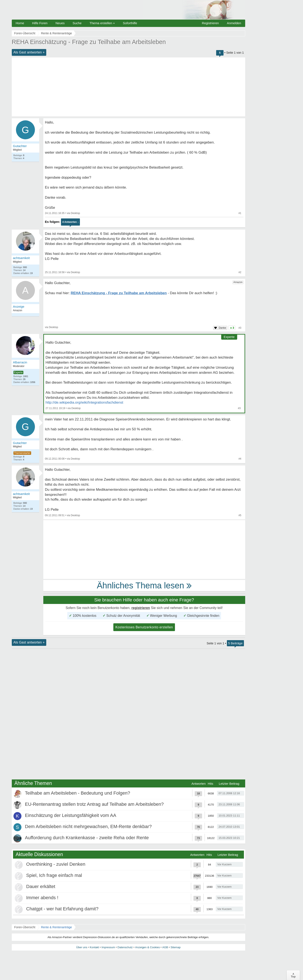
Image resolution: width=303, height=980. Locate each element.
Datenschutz (125, 947)
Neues (60, 23)
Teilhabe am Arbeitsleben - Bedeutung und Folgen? (78, 793)
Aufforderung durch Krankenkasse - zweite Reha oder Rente (87, 838)
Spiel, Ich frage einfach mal (54, 875)
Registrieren (210, 23)
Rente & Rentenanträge (56, 927)
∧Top (293, 975)
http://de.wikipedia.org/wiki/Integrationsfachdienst (84, 402)
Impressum (108, 947)
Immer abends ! (42, 898)
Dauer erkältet (41, 886)
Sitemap (176, 947)
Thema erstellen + (102, 23)
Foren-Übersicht (25, 927)
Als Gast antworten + (29, 52)
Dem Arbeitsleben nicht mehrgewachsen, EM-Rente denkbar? (88, 826)
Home (20, 23)
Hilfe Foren (40, 23)
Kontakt (94, 947)
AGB (165, 947)
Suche (77, 23)
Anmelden (234, 23)
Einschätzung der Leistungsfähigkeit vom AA (71, 815)
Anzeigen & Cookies (148, 947)
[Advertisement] (128, 87)
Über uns (82, 947)
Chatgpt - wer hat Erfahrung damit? (62, 909)
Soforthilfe (130, 23)
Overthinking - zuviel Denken (56, 864)
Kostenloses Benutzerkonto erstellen (144, 627)
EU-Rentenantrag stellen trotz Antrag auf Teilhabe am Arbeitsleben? (94, 804)
